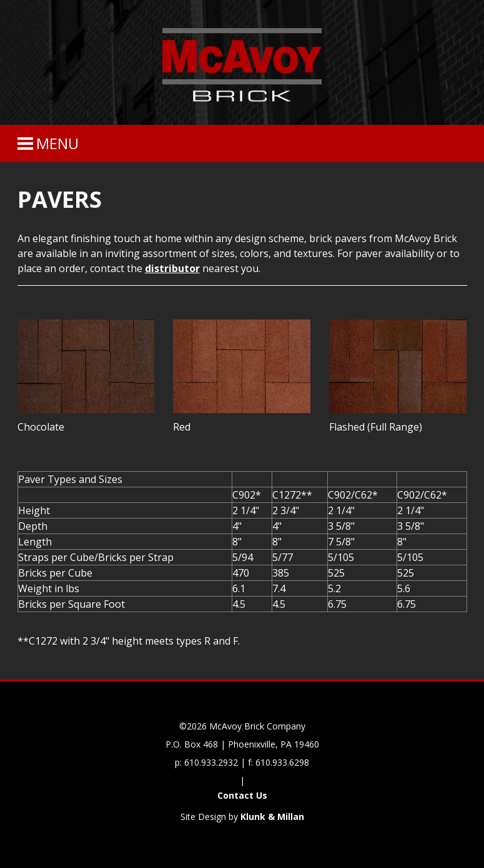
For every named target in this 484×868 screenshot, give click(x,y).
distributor (172, 268)
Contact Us (242, 795)
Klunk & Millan (272, 817)
